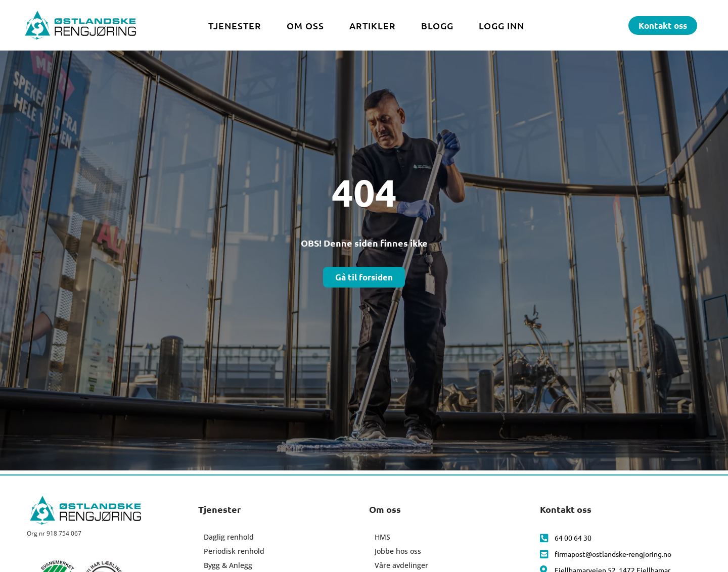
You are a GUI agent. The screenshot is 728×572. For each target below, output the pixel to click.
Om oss (305, 26)
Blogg (437, 26)
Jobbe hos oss (398, 551)
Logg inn (502, 26)
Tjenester (235, 26)
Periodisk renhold (234, 551)
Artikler (373, 26)
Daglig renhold (229, 537)
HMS (382, 537)
